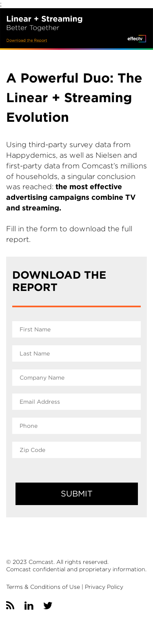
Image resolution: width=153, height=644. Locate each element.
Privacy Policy (104, 587)
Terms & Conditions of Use (43, 587)
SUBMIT (77, 494)
